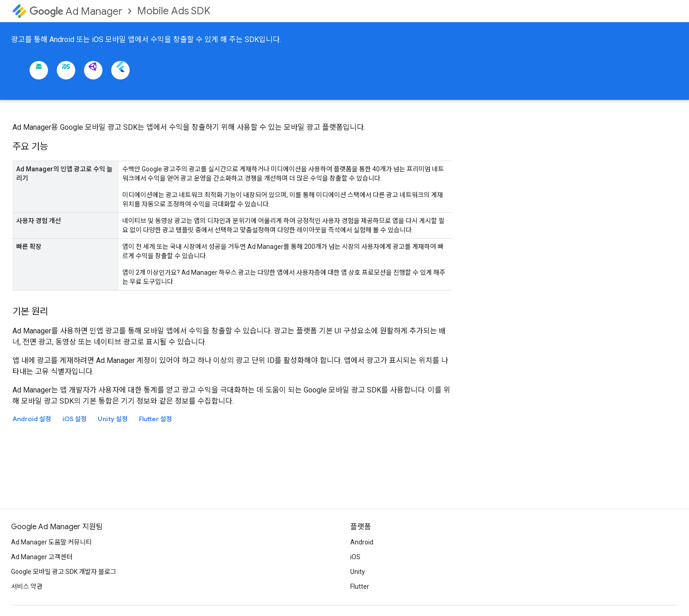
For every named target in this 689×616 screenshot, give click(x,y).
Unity (358, 572)
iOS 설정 (75, 419)
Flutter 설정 (156, 419)
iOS (355, 557)
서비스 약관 (27, 586)
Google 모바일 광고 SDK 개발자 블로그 (64, 572)
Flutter (360, 586)
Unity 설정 (113, 419)
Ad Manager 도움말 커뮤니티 (51, 542)
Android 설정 (32, 419)
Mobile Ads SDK (174, 11)
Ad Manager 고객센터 (42, 557)
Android (362, 542)
